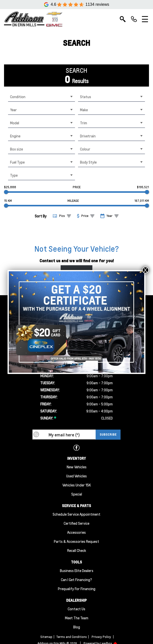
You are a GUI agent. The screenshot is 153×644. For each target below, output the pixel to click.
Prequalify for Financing (77, 589)
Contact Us (76, 609)
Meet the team (77, 618)
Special (77, 494)
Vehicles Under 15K (77, 485)
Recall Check (77, 550)
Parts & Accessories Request (76, 541)
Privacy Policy (101, 637)
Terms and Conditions (71, 637)
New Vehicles (77, 467)
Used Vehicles (76, 476)
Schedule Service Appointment (76, 514)
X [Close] (145, 270)
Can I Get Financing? (76, 580)
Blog (77, 627)
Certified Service (76, 523)
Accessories (76, 532)
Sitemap (46, 637)
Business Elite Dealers (77, 571)
